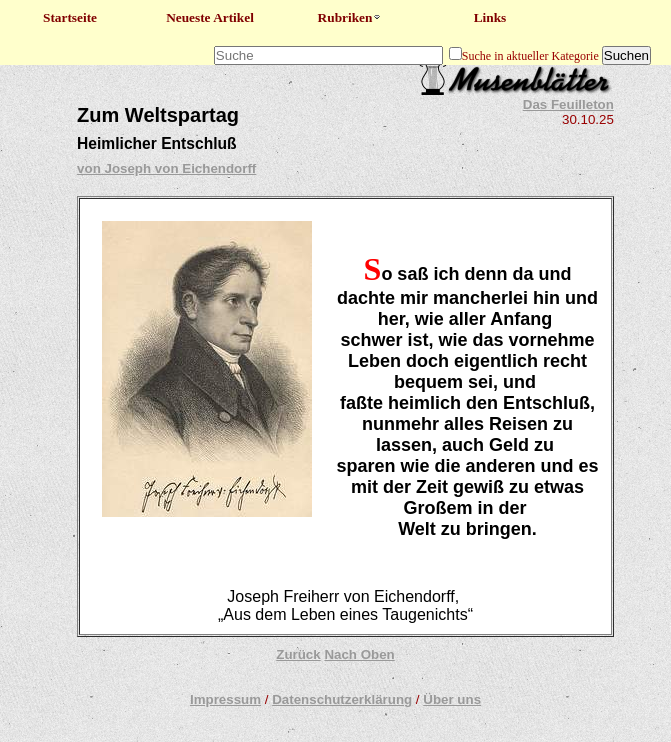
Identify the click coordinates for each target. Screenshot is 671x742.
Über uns (452, 699)
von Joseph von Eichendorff (166, 168)
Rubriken (350, 17)
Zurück (298, 654)
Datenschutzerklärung (342, 699)
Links (490, 17)
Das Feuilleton (568, 104)
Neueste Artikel (210, 17)
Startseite (70, 17)
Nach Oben (359, 654)
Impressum (225, 699)
